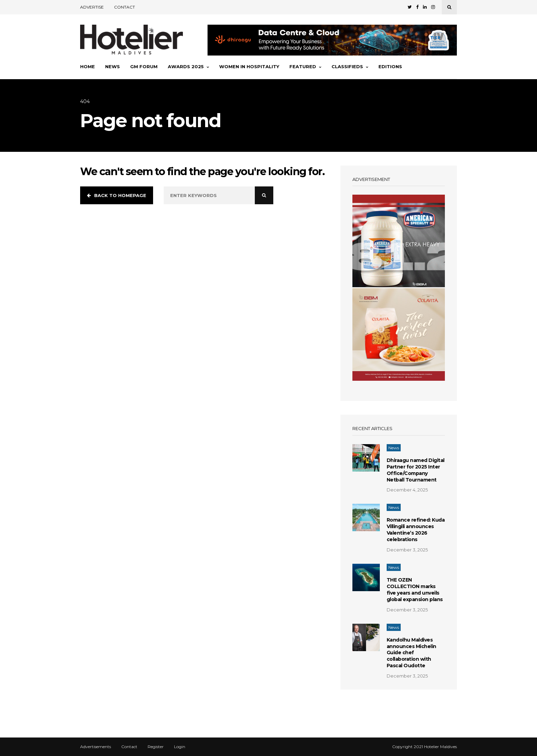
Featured (305, 66)
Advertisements (96, 747)
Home (88, 66)
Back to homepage (117, 195)
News (113, 66)
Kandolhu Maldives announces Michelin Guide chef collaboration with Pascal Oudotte (411, 653)
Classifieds (350, 66)
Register (156, 747)
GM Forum (144, 66)
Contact (124, 7)
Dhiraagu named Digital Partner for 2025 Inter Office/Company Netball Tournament (416, 470)
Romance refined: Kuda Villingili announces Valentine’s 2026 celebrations (416, 530)
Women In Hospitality (249, 66)
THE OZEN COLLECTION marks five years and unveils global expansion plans (415, 590)
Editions (390, 66)
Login (180, 747)
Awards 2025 (188, 66)
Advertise (92, 7)
